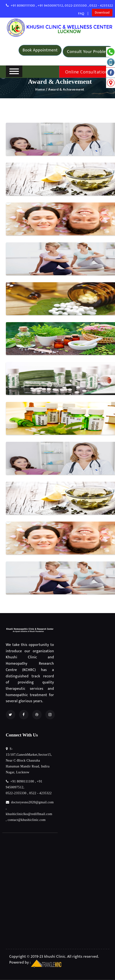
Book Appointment (40, 49)
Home (40, 90)
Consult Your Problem (88, 51)
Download (102, 12)
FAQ (81, 13)
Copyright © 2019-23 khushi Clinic (38, 957)
